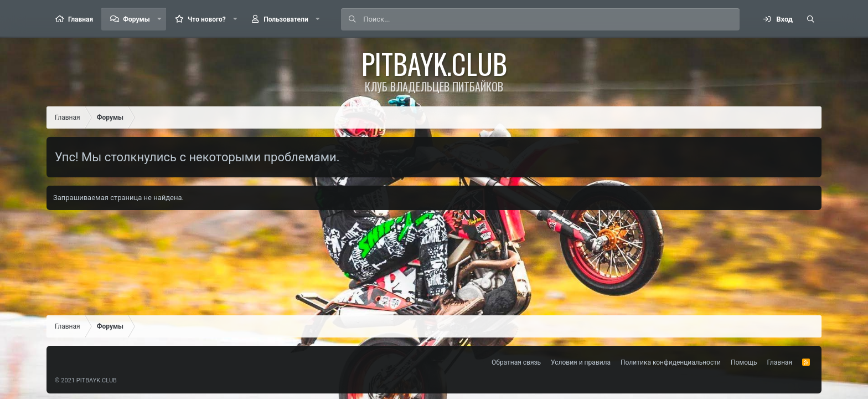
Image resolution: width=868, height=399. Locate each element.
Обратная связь (516, 362)
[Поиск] (551, 19)
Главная (81, 19)
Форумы (136, 19)
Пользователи (286, 19)
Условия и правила (581, 362)
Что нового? (207, 19)
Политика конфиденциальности (671, 362)
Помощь (744, 362)
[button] (159, 19)
